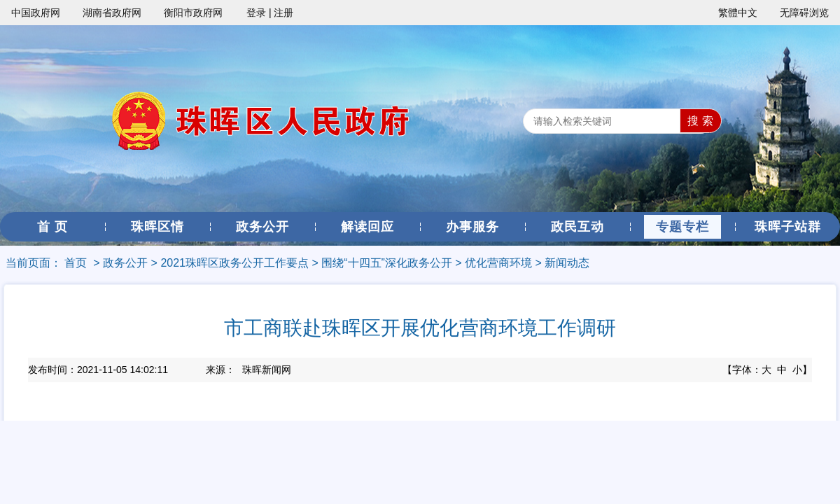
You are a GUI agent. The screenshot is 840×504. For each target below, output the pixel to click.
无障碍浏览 (804, 13)
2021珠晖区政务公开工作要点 (234, 263)
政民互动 (577, 227)
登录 (256, 13)
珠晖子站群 (788, 227)
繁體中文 (738, 13)
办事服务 (472, 227)
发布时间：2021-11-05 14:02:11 (98, 370)
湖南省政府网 (112, 13)
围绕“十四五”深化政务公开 (387, 263)
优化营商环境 (498, 263)
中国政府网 (36, 13)
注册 (283, 13)
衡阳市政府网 (193, 13)
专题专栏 (682, 227)
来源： (248, 370)
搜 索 (700, 121)
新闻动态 (567, 263)
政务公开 (262, 227)
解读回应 (367, 227)
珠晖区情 (157, 227)
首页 (76, 263)
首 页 (52, 227)
